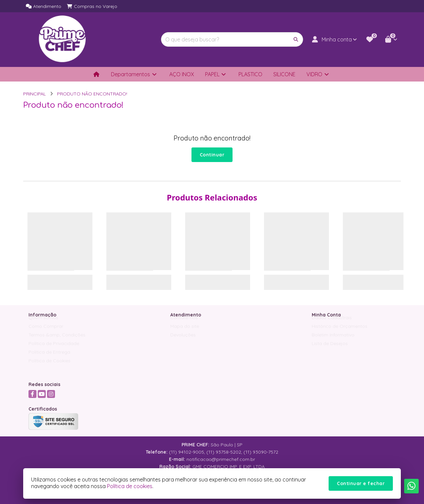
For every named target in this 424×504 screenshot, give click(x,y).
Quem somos (43, 323)
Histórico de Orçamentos (340, 332)
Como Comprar (46, 332)
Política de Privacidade (54, 349)
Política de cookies (130, 486)
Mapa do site (185, 332)
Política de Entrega (49, 358)
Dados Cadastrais (332, 323)
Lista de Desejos (330, 349)
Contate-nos (184, 323)
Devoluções (183, 341)
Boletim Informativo (333, 341)
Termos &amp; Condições (57, 341)
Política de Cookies (50, 366)
